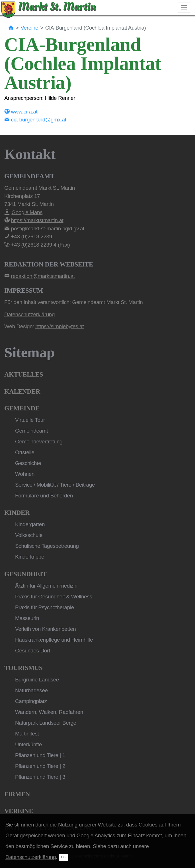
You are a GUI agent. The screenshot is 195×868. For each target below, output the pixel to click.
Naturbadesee (31, 690)
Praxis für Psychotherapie (45, 607)
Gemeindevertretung (39, 442)
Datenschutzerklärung (31, 857)
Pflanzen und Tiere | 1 (40, 755)
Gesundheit (25, 574)
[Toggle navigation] (184, 8)
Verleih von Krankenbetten (45, 629)
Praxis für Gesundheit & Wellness (54, 597)
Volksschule (29, 535)
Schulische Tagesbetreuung (47, 546)
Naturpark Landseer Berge (46, 723)
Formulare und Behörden (44, 496)
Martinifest (27, 734)
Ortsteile (25, 452)
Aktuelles (24, 374)
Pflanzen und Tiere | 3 (40, 777)
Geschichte (28, 463)
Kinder (17, 513)
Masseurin (27, 618)
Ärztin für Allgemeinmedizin (46, 586)
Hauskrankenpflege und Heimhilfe (54, 640)
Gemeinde (22, 408)
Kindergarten (30, 524)
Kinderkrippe (30, 557)
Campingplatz (31, 701)
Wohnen (25, 474)
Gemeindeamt (31, 431)
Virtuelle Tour (30, 420)
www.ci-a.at (21, 112)
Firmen (17, 794)
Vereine (29, 28)
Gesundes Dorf (33, 651)
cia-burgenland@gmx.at (35, 120)
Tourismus (23, 668)
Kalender (22, 391)
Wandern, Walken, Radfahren (49, 712)
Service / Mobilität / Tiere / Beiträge (55, 485)
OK (63, 857)
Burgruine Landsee (37, 680)
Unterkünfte (28, 744)
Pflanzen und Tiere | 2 (40, 766)
